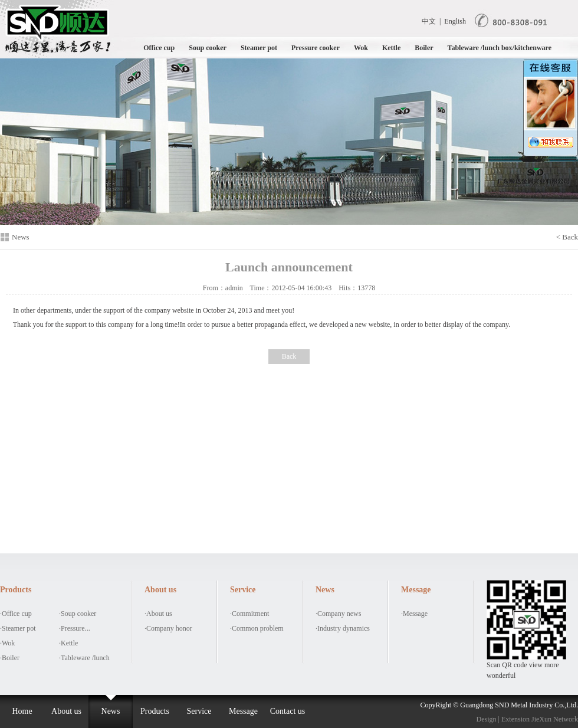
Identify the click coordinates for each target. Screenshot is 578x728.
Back (289, 356)
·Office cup (16, 614)
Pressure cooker (316, 48)
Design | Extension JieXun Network (527, 719)
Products (155, 711)
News (111, 711)
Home (22, 711)
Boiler (424, 48)
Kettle (391, 48)
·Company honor (168, 628)
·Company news (338, 614)
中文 (429, 21)
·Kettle (68, 643)
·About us (158, 614)
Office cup (159, 48)
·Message (414, 614)
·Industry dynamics (343, 628)
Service (199, 711)
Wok (361, 48)
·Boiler (10, 658)
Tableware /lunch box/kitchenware (500, 48)
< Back (567, 237)
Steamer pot (259, 48)
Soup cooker (208, 48)
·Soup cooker (78, 614)
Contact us (288, 711)
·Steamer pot (18, 628)
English (455, 21)
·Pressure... (75, 628)
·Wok (7, 643)
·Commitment (249, 614)
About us (66, 711)
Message (243, 711)
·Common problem (257, 628)
